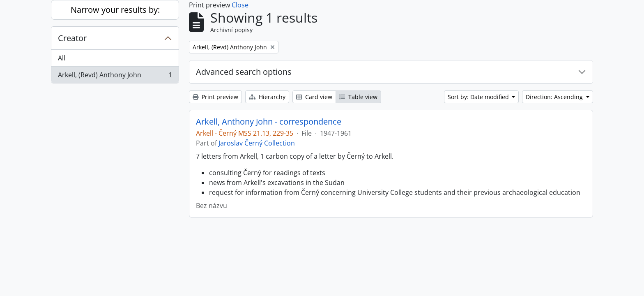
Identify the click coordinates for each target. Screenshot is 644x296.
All (62, 58)
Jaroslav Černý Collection (257, 143)
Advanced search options (244, 72)
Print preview (215, 97)
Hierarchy (267, 97)
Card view (314, 97)
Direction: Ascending (555, 97)
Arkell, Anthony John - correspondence (269, 122)
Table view (358, 97)
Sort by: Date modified (479, 97)
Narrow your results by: (115, 10)
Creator (72, 38)
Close (240, 5)
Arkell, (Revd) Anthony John (115, 76)
